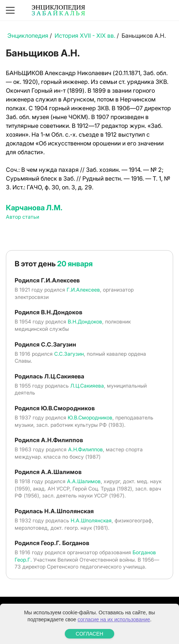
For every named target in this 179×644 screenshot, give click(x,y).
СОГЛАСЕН (89, 634)
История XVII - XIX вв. (85, 36)
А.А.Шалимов (84, 481)
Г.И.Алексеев (83, 290)
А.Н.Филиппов (85, 449)
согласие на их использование (114, 619)
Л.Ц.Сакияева (87, 386)
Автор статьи (23, 217)
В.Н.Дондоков (85, 321)
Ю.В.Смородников (90, 417)
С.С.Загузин (69, 354)
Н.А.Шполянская (91, 520)
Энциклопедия (28, 36)
